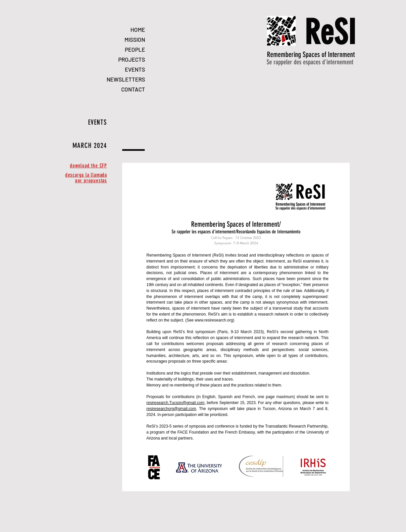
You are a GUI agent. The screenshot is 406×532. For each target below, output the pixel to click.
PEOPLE (135, 49)
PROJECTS (132, 59)
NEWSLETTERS (126, 79)
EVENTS (135, 69)
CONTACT (133, 89)
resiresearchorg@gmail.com (171, 409)
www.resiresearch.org (214, 320)
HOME (138, 30)
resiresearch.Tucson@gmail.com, (176, 403)
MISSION (135, 39)
